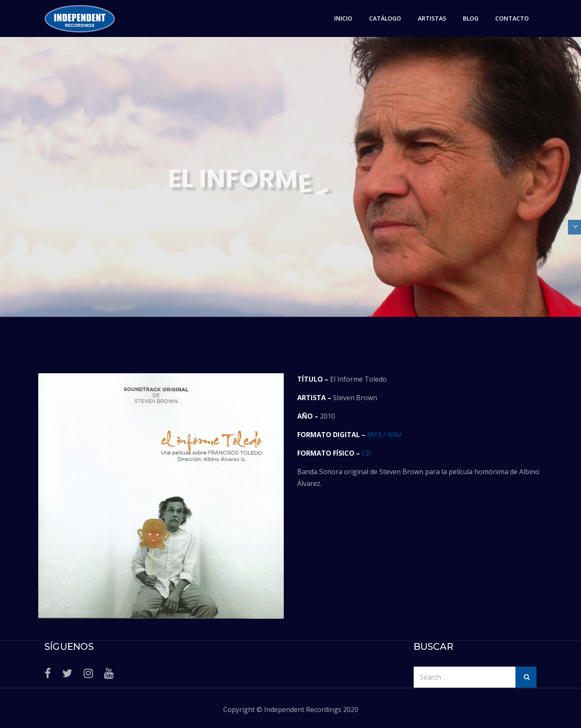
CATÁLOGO (385, 18)
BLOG (471, 18)
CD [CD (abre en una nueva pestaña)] (366, 453)
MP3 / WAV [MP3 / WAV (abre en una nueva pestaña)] (384, 435)
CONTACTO (512, 18)
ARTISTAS (432, 18)
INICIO (343, 18)
